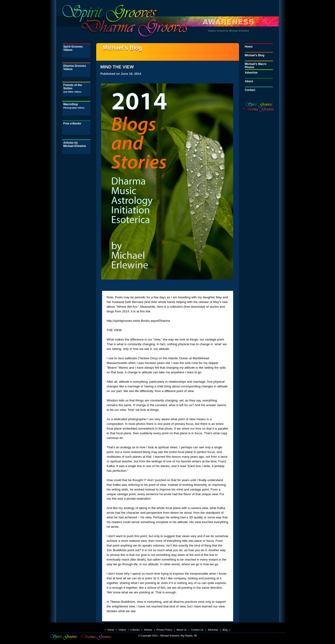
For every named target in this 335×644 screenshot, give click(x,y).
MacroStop (74, 106)
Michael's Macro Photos (256, 66)
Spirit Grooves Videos (73, 48)
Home (249, 47)
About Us (182, 630)
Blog (225, 630)
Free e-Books (72, 124)
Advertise (251, 73)
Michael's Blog (255, 55)
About (249, 81)
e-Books (135, 630)
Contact (250, 90)
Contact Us (197, 630)
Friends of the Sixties (73, 88)
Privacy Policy (164, 630)
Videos (122, 630)
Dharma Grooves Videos (75, 67)
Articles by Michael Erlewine (75, 144)
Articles (148, 630)
